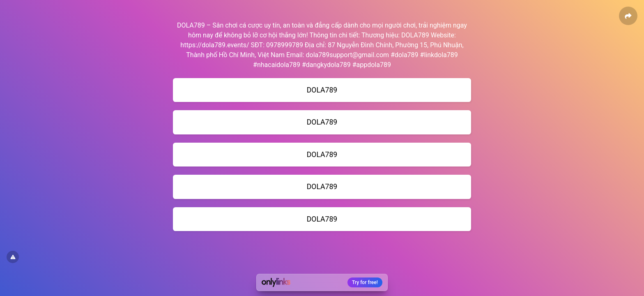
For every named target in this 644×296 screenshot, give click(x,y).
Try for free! (365, 282)
